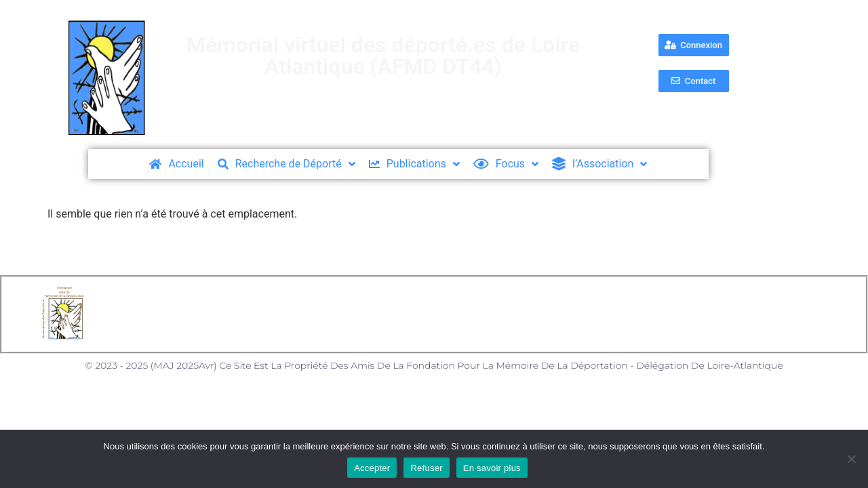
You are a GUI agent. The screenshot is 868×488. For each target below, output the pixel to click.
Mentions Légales (316, 314)
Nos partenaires (692, 314)
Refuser (426, 468)
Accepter (372, 468)
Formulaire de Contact (573, 314)
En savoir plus (492, 468)
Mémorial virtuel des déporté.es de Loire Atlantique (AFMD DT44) (383, 56)
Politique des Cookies (438, 314)
